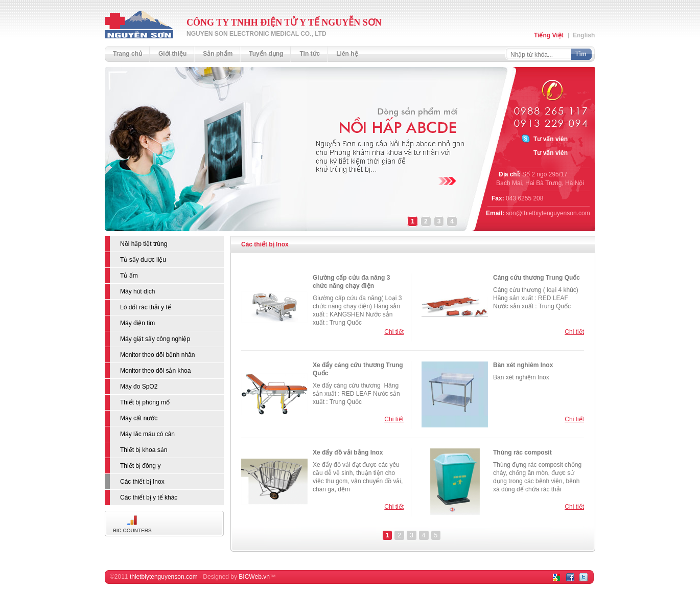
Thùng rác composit (522, 452)
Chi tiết (394, 332)
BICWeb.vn (254, 577)
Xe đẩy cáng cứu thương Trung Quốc (358, 369)
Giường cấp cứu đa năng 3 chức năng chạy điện (351, 282)
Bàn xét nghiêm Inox (523, 365)
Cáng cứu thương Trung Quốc (536, 278)
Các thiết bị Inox (265, 244)
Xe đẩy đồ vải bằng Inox (348, 452)
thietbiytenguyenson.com (164, 577)
